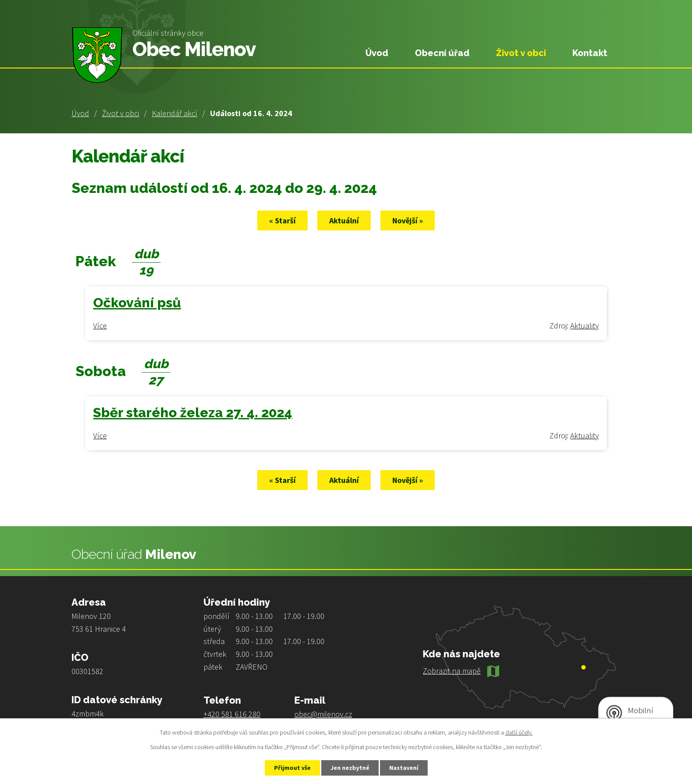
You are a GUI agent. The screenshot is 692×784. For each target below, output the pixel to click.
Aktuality (585, 326)
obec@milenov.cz (323, 714)
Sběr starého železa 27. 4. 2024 (193, 413)
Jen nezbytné (350, 768)
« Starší (282, 220)
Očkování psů (137, 303)
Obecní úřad (442, 53)
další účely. (519, 732)
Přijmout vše (292, 768)
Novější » (408, 220)
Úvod (80, 113)
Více (100, 326)
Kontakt (590, 53)
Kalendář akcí (175, 113)
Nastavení (404, 768)
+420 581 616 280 (232, 714)
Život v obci (120, 113)
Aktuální (344, 220)
